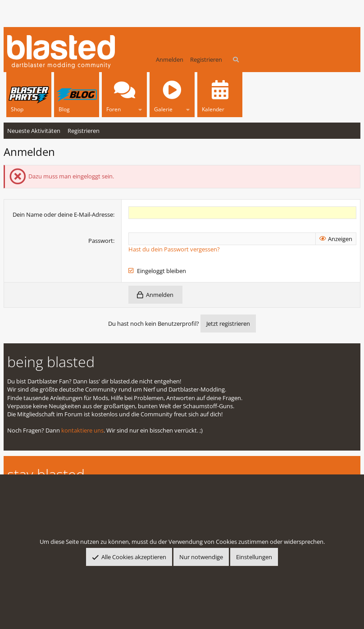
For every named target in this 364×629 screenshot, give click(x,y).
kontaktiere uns (82, 430)
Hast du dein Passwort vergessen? (174, 249)
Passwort (101, 241)
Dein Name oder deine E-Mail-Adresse (63, 214)
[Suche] (236, 60)
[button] (140, 108)
